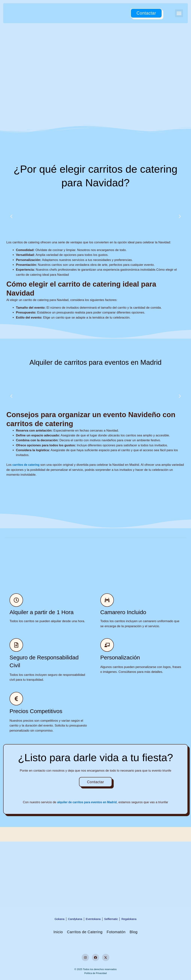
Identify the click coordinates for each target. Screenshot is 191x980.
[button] (179, 13)
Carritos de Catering (82, 932)
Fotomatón (121, 932)
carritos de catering (27, 465)
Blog (142, 932)
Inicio (50, 932)
